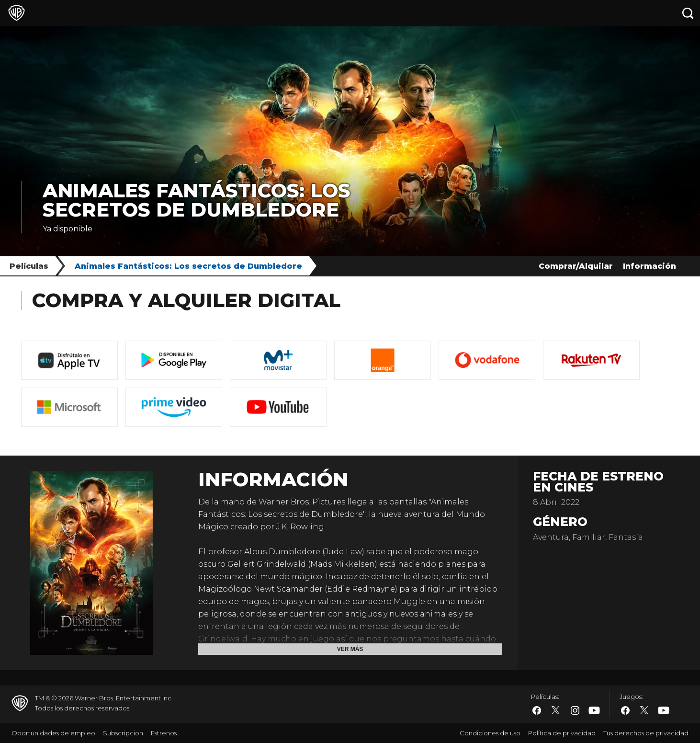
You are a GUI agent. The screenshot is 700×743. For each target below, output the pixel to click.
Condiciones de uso (490, 733)
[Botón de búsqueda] (688, 13)
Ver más (350, 649)
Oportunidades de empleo (53, 733)
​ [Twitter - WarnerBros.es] (556, 710)
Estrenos (164, 733)
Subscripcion (123, 733)
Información (649, 266)
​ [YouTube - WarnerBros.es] (594, 711)
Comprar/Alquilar (576, 266)
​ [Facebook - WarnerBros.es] (537, 710)
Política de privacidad (562, 733)
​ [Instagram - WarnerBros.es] (575, 710)
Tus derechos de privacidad (646, 733)
